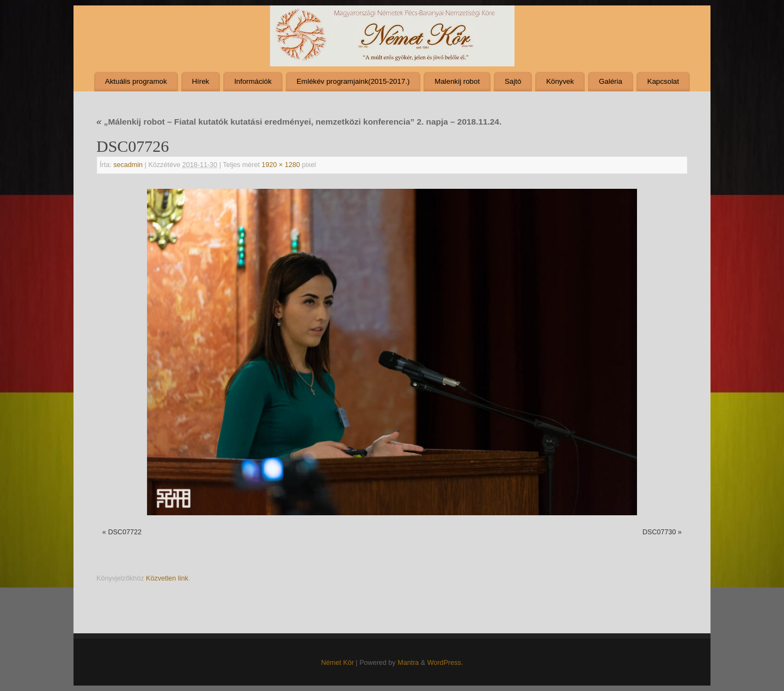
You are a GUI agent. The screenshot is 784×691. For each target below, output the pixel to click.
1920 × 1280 (281, 165)
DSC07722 (125, 532)
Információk (253, 81)
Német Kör (338, 663)
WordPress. (445, 663)
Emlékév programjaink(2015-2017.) (353, 81)
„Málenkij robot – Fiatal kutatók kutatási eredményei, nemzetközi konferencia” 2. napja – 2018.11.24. (299, 122)
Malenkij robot (457, 81)
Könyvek (560, 81)
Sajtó (513, 81)
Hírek (200, 81)
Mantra (408, 663)
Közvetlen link (167, 578)
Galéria (611, 81)
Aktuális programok (136, 81)
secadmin (128, 165)
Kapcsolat (663, 81)
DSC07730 (659, 532)
